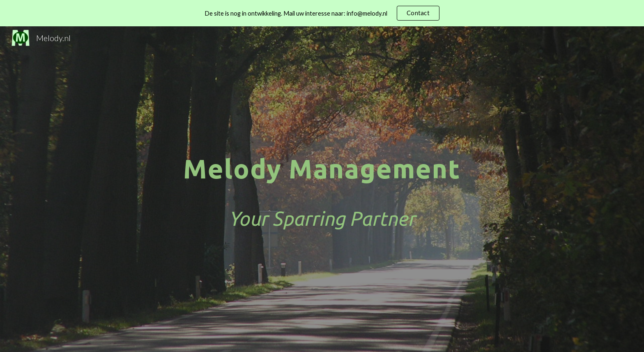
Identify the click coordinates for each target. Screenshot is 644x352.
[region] (322, 13)
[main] (322, 189)
